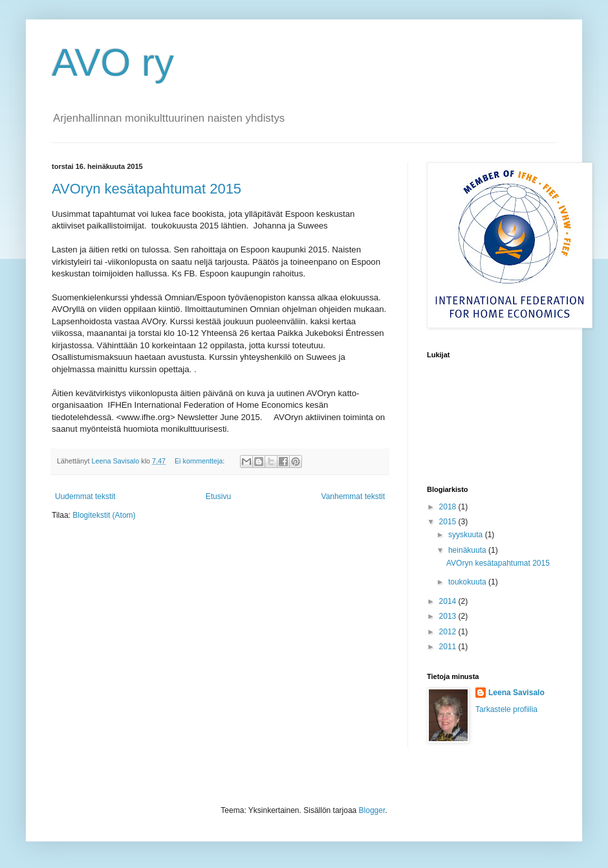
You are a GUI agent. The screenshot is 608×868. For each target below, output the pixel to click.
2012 (449, 632)
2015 (449, 522)
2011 (449, 647)
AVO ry (113, 62)
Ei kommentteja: (201, 461)
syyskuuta (467, 535)
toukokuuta (468, 582)
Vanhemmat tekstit (353, 496)
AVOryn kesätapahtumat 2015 (147, 189)
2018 (449, 507)
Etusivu (218, 496)
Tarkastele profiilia (506, 709)
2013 (449, 616)
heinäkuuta (468, 550)
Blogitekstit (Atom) (104, 515)
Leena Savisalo (516, 693)
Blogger (372, 810)
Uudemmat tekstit (85, 496)
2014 (449, 601)
